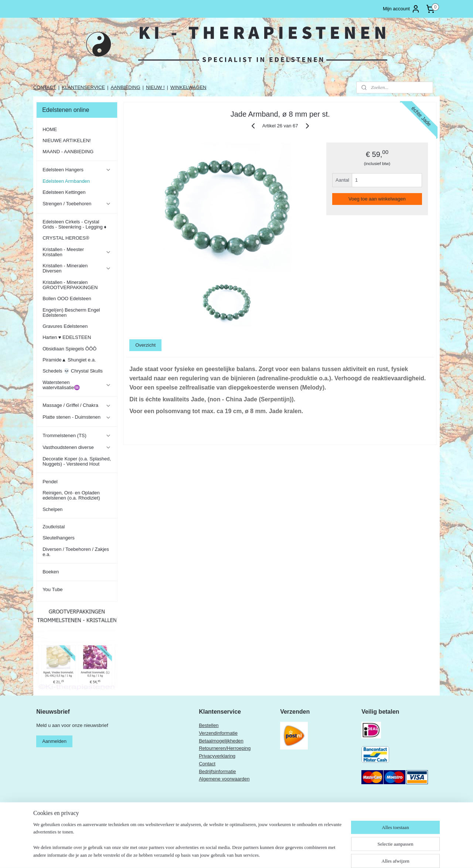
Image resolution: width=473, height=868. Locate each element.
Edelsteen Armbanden (66, 181)
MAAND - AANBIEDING (68, 152)
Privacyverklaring (217, 756)
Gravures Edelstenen (65, 326)
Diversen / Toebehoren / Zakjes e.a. (76, 552)
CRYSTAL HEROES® (66, 238)
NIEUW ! (155, 87)
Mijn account (401, 9)
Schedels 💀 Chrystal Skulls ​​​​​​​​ (73, 371)
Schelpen (52, 509)
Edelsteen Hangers (77, 170)
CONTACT (45, 87)
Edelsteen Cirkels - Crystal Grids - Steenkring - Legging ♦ (74, 224)
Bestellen (209, 725)
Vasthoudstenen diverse (77, 447)
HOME (50, 129)
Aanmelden (54, 741)
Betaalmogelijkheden (221, 741)
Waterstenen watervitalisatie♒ (77, 385)
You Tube (52, 589)
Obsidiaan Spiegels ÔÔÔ (69, 349)
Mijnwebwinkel (329, 854)
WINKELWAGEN (188, 87)
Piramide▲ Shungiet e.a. (69, 360)
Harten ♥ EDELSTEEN (67, 337)
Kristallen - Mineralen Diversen (77, 268)
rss (248, 854)
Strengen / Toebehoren (77, 204)
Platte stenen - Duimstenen (77, 417)
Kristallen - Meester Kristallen (77, 252)
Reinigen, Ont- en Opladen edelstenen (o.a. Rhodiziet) (71, 495)
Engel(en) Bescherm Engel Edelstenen (71, 313)
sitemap (235, 854)
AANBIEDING (125, 87)
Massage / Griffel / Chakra (77, 405)
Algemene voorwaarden (224, 779)
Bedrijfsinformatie (217, 771)
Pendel (50, 482)
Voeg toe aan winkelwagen (377, 199)
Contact (207, 764)
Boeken (51, 572)
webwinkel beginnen (272, 854)
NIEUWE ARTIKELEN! (67, 140)
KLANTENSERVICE (83, 87)
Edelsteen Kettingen (64, 192)
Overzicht (145, 345)
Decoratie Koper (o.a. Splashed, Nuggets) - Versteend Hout (77, 461)
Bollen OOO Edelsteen (67, 299)
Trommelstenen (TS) (77, 436)
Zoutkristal (54, 527)
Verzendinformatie (218, 733)
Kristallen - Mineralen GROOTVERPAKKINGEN (70, 285)
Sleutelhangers (59, 538)
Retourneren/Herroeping (225, 748)
